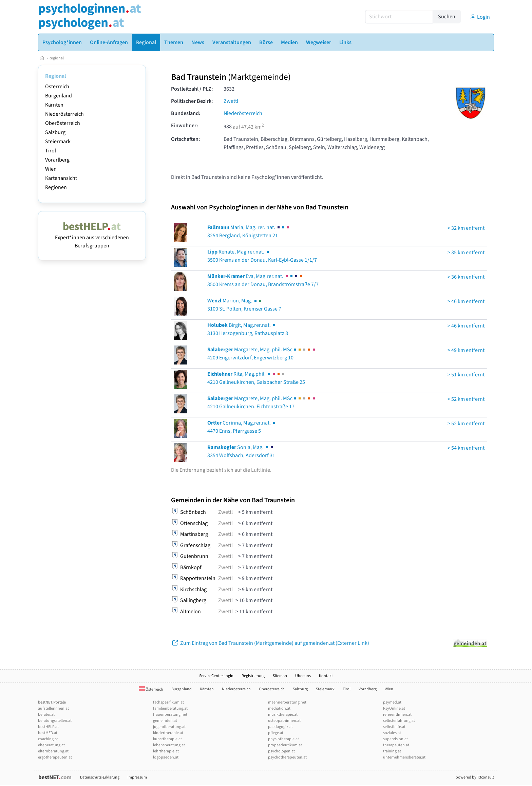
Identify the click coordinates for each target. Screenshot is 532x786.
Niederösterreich (64, 114)
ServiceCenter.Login (216, 676)
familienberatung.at (170, 708)
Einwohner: (184, 126)
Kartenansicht (61, 178)
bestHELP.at (48, 727)
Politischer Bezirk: (192, 101)
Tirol (51, 151)
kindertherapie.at (168, 733)
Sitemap (280, 676)
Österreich (57, 87)
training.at (392, 751)
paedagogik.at (280, 727)
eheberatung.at (51, 745)
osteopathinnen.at (284, 721)
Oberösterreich (63, 123)
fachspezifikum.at (168, 702)
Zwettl (231, 101)
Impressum (137, 777)
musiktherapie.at (283, 715)
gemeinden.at (165, 721)
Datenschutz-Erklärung (100, 777)
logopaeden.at (166, 757)
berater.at (46, 715)
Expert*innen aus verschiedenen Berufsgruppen (92, 238)
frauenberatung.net (170, 715)
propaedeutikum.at (285, 745)
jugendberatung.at (169, 727)
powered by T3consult (475, 777)
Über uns (303, 676)
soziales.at (392, 733)
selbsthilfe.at (394, 727)
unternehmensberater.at (404, 757)
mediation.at (279, 708)
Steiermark (58, 142)
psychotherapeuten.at (287, 757)
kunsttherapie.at (167, 739)
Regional (56, 58)
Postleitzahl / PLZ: (192, 89)
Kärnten (54, 105)
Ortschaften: (185, 139)
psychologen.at (281, 751)
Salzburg (55, 132)
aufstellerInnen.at (53, 708)
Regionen (56, 187)
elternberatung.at (53, 751)
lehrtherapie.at (166, 751)
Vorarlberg (57, 160)
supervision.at (395, 739)
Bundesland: (186, 113)
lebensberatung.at (169, 745)
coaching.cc (48, 739)
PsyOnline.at (394, 708)
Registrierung (253, 676)
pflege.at (276, 733)
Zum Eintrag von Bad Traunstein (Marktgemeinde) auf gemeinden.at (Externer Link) (270, 643)
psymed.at (392, 702)
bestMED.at (48, 733)
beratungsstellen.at (55, 721)
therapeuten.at (396, 745)
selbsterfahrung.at (399, 721)
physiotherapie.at (283, 739)
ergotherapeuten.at (55, 757)
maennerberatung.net (287, 702)
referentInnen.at (397, 715)
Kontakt (326, 676)
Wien (51, 169)
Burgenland (59, 96)
